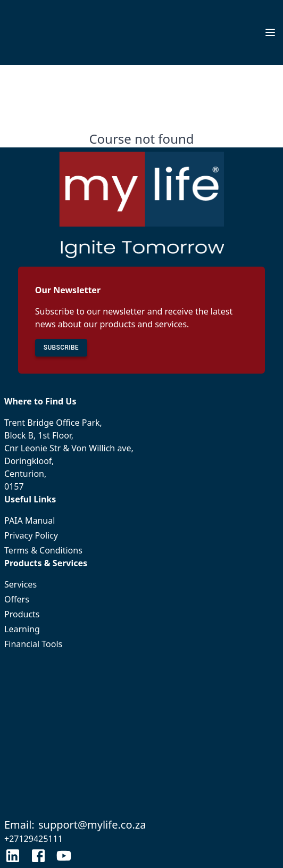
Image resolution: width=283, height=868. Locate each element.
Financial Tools (141, 644)
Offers (141, 599)
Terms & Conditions (141, 550)
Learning (141, 629)
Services (141, 584)
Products (141, 614)
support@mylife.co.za (92, 825)
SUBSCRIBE (61, 348)
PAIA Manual (141, 520)
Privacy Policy (141, 535)
